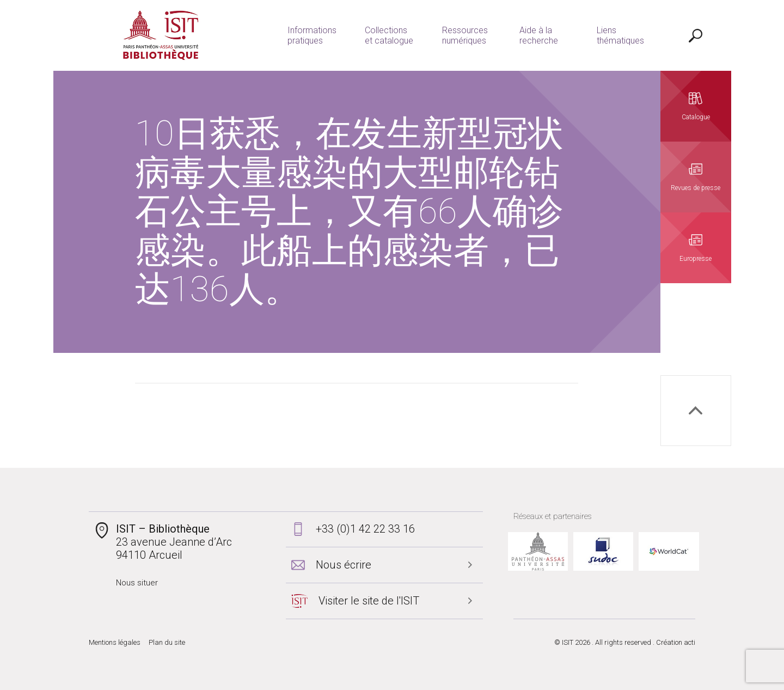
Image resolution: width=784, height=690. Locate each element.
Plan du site (167, 642)
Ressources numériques (465, 35)
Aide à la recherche (539, 35)
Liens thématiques (620, 35)
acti (690, 642)
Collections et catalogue (389, 35)
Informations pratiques (312, 35)
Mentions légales (115, 642)
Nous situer (137, 583)
